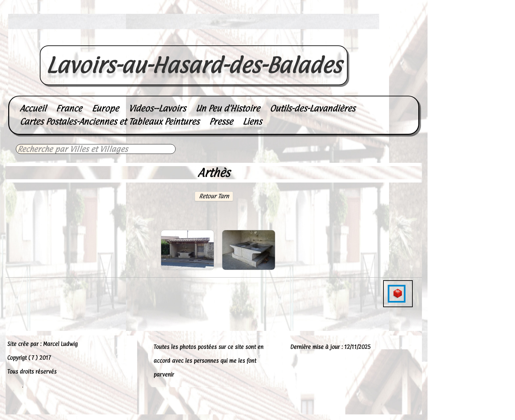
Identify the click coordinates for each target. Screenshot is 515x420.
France (69, 108)
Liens (252, 122)
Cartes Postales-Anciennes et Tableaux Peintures (110, 122)
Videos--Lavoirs (157, 108)
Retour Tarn (214, 196)
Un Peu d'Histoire (228, 108)
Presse (221, 122)
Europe (105, 108)
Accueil (33, 108)
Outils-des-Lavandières (312, 108)
